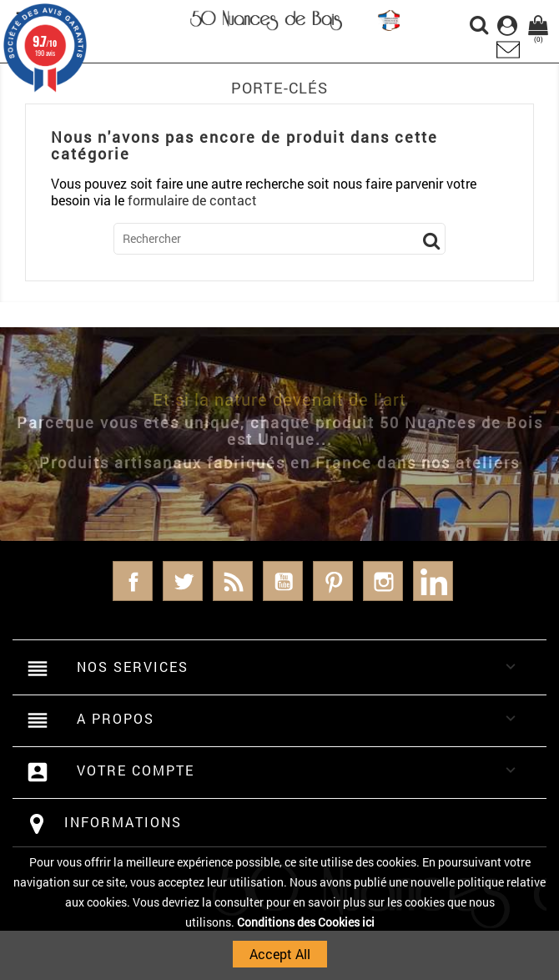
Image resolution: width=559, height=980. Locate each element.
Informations (123, 822)
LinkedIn (433, 581)
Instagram (383, 581)
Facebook (133, 581)
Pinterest (333, 581)
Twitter (183, 581)
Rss (233, 581)
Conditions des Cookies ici (306, 922)
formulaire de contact (192, 200)
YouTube (283, 581)
